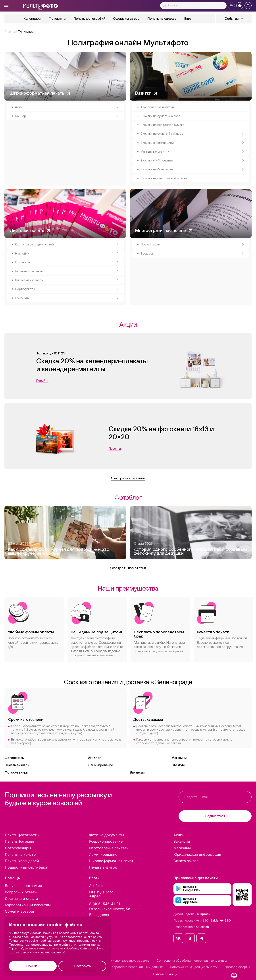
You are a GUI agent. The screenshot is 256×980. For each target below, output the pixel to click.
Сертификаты (67, 289)
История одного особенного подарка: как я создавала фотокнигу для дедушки (191, 551)
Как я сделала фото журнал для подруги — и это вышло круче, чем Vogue (59, 551)
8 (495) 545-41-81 (105, 904)
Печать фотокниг (20, 841)
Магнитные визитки (192, 152)
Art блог (94, 758)
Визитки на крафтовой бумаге (192, 125)
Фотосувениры (16, 772)
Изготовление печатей (109, 848)
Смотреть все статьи (128, 568)
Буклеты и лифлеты (67, 271)
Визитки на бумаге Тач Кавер (192, 134)
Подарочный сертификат (27, 867)
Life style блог (101, 892)
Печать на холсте (20, 854)
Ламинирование (101, 765)
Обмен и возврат (20, 911)
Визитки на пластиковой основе (192, 178)
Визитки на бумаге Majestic (192, 116)
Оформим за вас (126, 18)
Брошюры (192, 253)
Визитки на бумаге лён (192, 169)
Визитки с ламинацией (192, 143)
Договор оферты (237, 967)
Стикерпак (67, 262)
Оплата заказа (186, 861)
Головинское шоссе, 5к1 (110, 909)
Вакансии (137, 772)
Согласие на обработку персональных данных (192, 961)
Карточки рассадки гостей (67, 244)
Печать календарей (22, 861)
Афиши (67, 107)
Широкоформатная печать (112, 861)
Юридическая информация (197, 854)
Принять (33, 966)
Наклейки (67, 253)
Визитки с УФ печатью (192, 160)
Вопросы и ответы (21, 892)
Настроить (82, 966)
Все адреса (99, 915)
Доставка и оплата (21, 898)
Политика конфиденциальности (194, 967)
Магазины (179, 758)
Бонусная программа (23, 886)
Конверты (67, 298)
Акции (179, 835)
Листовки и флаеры (67, 280)
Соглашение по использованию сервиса (119, 961)
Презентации (192, 244)
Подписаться (215, 816)
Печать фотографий (89, 18)
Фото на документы (107, 835)
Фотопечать (14, 758)
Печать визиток (17, 765)
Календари (32, 18)
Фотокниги (57, 18)
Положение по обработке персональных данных (126, 967)
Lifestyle (178, 765)
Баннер (67, 116)
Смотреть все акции (128, 478)
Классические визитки (192, 107)
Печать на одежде (162, 18)
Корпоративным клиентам (28, 905)
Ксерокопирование (106, 841)
